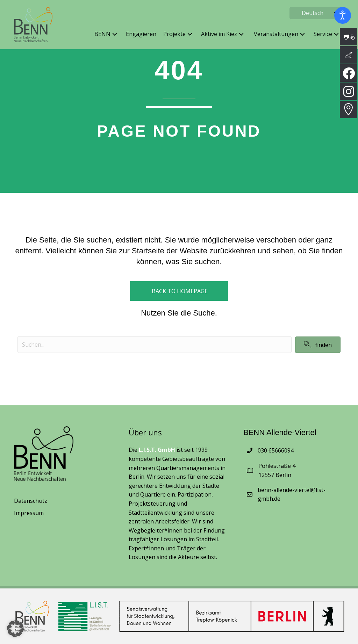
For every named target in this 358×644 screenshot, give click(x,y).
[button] (115, 34)
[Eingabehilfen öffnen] (343, 15)
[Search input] (155, 345)
